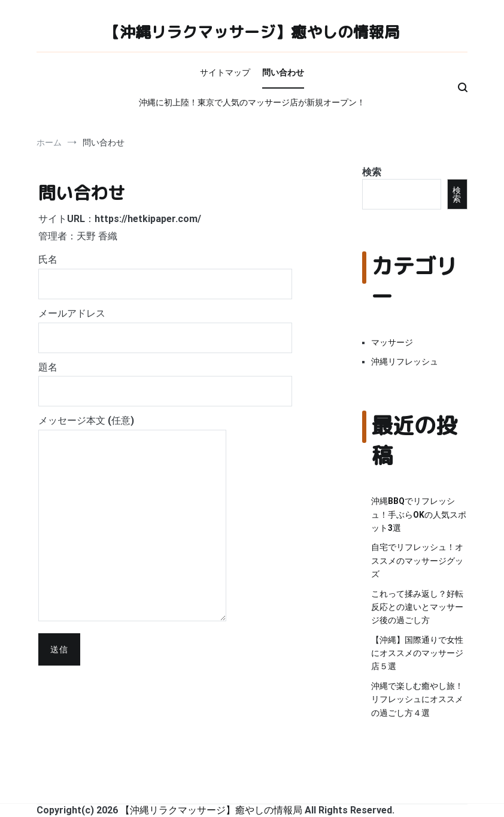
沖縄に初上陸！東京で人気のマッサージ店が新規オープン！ (252, 102)
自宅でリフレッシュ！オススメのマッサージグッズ (417, 561)
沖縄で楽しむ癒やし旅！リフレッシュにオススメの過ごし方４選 (417, 699)
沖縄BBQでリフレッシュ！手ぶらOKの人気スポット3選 (419, 514)
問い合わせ (283, 72)
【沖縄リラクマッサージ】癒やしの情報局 (252, 32)
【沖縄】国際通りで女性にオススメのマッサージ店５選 (417, 653)
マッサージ (392, 342)
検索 (372, 172)
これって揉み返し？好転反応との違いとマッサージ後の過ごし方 (417, 607)
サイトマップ (225, 72)
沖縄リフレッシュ (405, 362)
